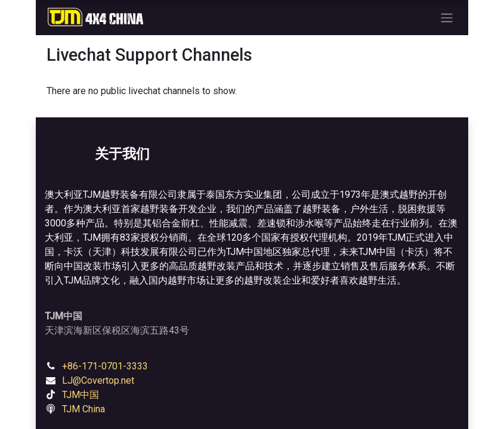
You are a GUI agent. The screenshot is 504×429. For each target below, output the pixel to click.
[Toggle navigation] (447, 18)
